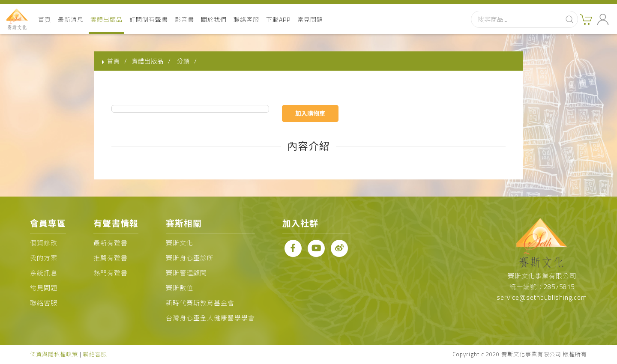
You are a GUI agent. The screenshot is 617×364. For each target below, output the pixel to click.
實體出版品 (106, 19)
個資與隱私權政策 (54, 354)
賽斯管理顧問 (186, 273)
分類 (183, 61)
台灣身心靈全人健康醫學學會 (210, 318)
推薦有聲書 (111, 258)
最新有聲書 (111, 243)
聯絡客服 (246, 19)
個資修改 (44, 243)
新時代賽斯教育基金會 (200, 303)
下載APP (278, 19)
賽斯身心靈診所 (190, 258)
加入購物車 (310, 113)
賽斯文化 (180, 243)
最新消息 (71, 19)
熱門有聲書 (111, 273)
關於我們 (214, 19)
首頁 (45, 19)
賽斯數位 (180, 288)
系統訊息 (44, 273)
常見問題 (310, 19)
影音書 (184, 19)
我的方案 (44, 258)
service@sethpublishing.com (542, 297)
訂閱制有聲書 (149, 19)
